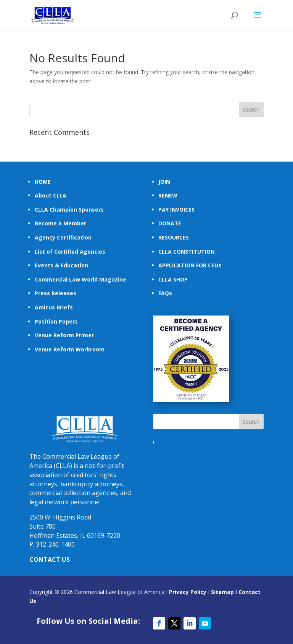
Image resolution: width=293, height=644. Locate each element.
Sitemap (222, 592)
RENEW (168, 195)
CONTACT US (50, 560)
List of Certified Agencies (70, 252)
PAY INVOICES (176, 210)
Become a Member (60, 223)
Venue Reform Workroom (70, 349)
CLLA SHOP (173, 279)
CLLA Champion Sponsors (69, 210)
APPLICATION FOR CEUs (190, 265)
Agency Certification (63, 237)
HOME (43, 182)
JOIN (164, 182)
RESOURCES (174, 237)
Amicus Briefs (54, 307)
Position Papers (56, 321)
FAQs (165, 293)
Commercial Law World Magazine (80, 279)
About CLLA (51, 195)
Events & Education (61, 265)
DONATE (170, 223)
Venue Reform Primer (64, 335)
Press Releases (56, 293)
